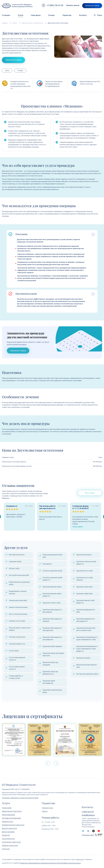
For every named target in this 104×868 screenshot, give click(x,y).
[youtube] (99, 831)
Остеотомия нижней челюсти (17, 668)
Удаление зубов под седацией (50, 664)
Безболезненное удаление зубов (19, 583)
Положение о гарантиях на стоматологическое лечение (20, 798)
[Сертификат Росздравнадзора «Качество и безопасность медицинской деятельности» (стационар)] (39, 740)
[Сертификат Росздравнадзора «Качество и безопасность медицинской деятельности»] (90, 740)
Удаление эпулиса (83, 658)
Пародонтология (7, 821)
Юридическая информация (28, 863)
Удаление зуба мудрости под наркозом (52, 629)
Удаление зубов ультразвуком (49, 682)
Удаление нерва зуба (84, 594)
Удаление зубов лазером (52, 646)
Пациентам (67, 15)
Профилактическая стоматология (13, 825)
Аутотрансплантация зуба (19, 575)
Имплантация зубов (8, 815)
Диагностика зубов (8, 832)
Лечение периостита (17, 644)
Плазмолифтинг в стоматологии (16, 677)
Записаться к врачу (18, 351)
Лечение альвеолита (17, 637)
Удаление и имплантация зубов (52, 691)
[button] (56, 763)
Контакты (83, 15)
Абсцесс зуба (14, 568)
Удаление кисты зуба (84, 571)
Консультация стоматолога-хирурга (20, 629)
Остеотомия (14, 651)
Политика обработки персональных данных (69, 863)
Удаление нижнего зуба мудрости (85, 602)
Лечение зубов (7, 808)
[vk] (88, 831)
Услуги (21, 15)
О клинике (6, 15)
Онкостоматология (8, 839)
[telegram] (83, 831)
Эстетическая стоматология (11, 842)
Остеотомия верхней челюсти (17, 659)
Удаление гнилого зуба (51, 603)
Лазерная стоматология (10, 845)
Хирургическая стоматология (12, 811)
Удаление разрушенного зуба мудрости (86, 620)
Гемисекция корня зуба (18, 600)
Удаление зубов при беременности (50, 673)
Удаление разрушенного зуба (86, 611)
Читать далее (77, 527)
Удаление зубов (15, 561)
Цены (7, 71)
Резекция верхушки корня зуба (52, 556)
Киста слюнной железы (18, 614)
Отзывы (51, 15)
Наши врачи (36, 15)
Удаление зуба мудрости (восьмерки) (52, 611)
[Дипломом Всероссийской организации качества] (65, 740)
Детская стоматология (9, 828)
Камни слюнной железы (18, 607)
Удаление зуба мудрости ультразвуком (52, 638)
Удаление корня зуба (84, 587)
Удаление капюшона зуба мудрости (86, 563)
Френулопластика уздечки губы (86, 666)
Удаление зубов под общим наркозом (53, 654)
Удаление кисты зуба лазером (84, 579)
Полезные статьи (47, 808)
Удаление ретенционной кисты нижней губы (86, 629)
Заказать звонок (73, 5)
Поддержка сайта (88, 835)
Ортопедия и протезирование (11, 818)
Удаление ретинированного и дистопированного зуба (87, 638)
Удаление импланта (84, 555)
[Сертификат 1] (14, 740)
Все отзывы (90, 493)
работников (80, 859)
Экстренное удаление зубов (87, 674)
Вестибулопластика (17, 555)
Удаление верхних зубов (52, 587)
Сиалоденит (47, 564)
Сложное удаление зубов (52, 571)
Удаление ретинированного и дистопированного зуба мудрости (87, 649)
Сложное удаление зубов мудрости (52, 579)
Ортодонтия (6, 835)
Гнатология (6, 849)
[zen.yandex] (93, 831)
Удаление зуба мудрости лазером (52, 620)
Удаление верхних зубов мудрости (52, 595)
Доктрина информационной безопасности (46, 863)
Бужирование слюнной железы (18, 592)
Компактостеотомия (17, 621)
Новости (45, 811)
